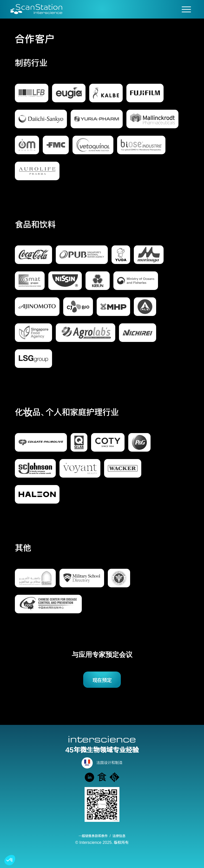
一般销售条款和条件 (93, 836)
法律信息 (119, 836)
